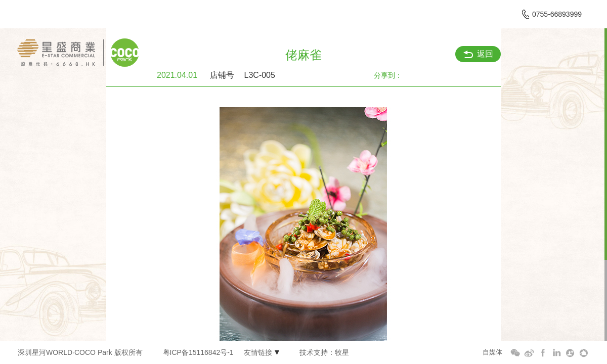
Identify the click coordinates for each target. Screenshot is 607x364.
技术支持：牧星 (324, 352)
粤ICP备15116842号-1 (198, 352)
